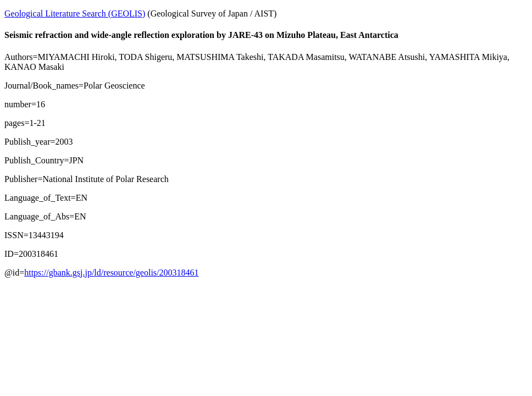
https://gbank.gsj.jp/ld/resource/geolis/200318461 (111, 273)
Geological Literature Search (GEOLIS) (75, 13)
